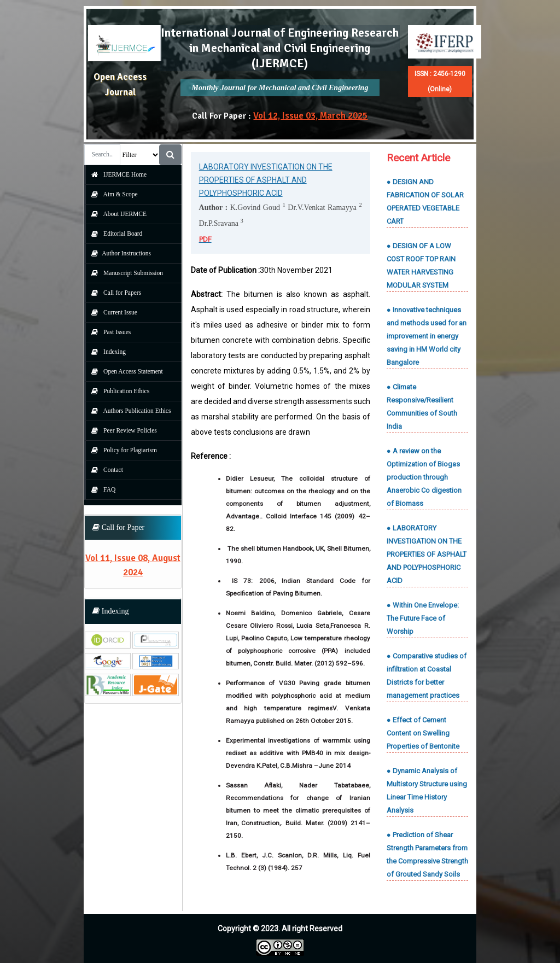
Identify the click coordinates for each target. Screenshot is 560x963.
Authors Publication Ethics (128, 411)
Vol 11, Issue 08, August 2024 (133, 565)
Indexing (106, 352)
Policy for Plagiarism (121, 450)
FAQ (101, 489)
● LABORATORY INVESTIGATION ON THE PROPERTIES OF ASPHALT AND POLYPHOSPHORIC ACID (427, 554)
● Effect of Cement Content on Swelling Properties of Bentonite (423, 733)
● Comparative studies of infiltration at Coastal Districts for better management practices (427, 676)
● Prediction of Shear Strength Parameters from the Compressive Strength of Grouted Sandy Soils (427, 854)
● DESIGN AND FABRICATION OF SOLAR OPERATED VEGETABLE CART (425, 202)
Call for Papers (113, 293)
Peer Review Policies (121, 430)
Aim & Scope (112, 194)
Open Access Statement (124, 371)
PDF (205, 239)
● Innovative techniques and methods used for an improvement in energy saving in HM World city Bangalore (427, 336)
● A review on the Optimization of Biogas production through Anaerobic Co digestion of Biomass (424, 477)
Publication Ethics (118, 391)
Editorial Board (114, 234)
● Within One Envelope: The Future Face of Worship (423, 618)
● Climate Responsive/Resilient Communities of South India (422, 407)
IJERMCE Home (116, 174)
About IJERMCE (116, 214)
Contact (104, 470)
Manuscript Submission (124, 273)
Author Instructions (118, 253)
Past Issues (108, 332)
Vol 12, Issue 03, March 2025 (310, 116)
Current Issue (112, 312)
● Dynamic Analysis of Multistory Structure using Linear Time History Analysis (427, 790)
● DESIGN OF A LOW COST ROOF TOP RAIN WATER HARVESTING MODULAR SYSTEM (421, 265)
